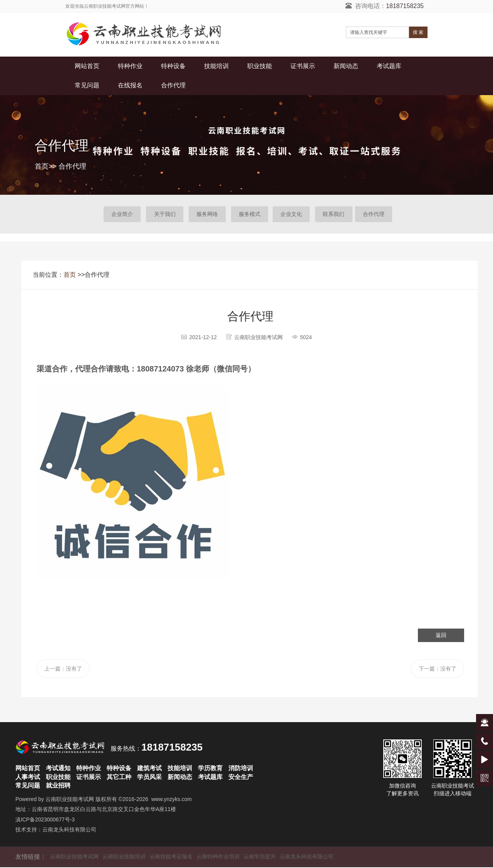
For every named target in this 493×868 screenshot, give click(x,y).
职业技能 (260, 66)
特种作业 (130, 66)
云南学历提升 (260, 857)
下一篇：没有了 (437, 669)
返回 (441, 636)
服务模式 (249, 214)
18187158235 (405, 6)
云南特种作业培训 (218, 857)
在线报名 (130, 85)
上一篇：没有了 (64, 669)
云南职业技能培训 (124, 857)
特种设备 (173, 66)
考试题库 (389, 66)
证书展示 (303, 66)
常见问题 (87, 85)
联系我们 (335, 214)
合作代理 (173, 85)
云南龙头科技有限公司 (69, 831)
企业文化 (292, 214)
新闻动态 (346, 66)
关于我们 (163, 214)
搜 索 (418, 32)
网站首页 (87, 66)
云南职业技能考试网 (70, 800)
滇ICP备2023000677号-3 (45, 820)
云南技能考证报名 (171, 857)
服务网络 (206, 214)
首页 (42, 166)
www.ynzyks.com (172, 800)
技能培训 (216, 66)
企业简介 (120, 214)
